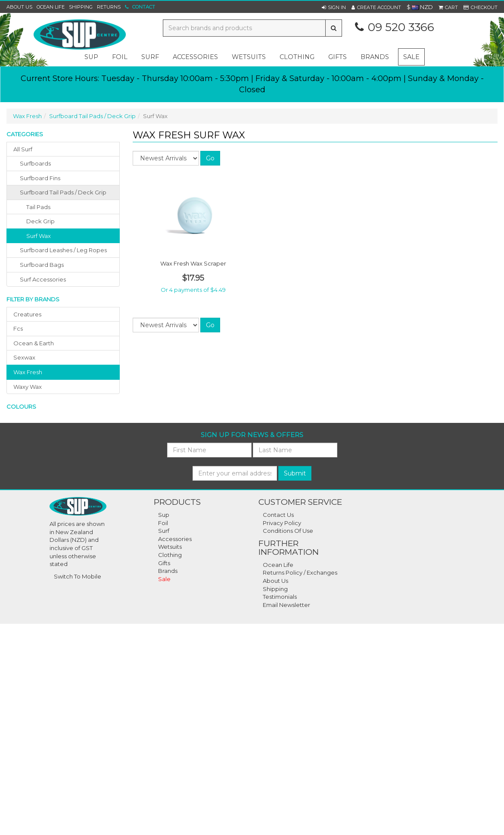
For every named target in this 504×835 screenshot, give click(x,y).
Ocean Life (51, 7)
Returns (109, 7)
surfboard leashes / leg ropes (63, 250)
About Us (19, 7)
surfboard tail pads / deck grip (63, 192)
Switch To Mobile (78, 576)
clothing (297, 57)
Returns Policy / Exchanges (300, 572)
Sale (411, 57)
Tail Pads (38, 207)
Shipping (81, 7)
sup (91, 57)
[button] (334, 7)
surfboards (35, 163)
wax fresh (28, 372)
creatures (27, 314)
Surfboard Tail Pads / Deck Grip (92, 116)
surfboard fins (40, 178)
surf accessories (43, 279)
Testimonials (280, 597)
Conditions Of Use (288, 531)
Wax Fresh (27, 116)
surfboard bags (42, 265)
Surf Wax (39, 236)
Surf (164, 531)
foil (120, 57)
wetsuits (249, 57)
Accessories (175, 539)
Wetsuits (170, 547)
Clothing (170, 555)
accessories (195, 57)
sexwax (24, 357)
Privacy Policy (282, 523)
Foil (163, 523)
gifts (338, 57)
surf (150, 57)
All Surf (23, 149)
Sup (164, 515)
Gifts (164, 563)
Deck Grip (40, 221)
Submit (295, 473)
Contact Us (278, 515)
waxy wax (28, 387)
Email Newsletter (286, 605)
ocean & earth (34, 343)
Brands (375, 57)
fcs (18, 328)
